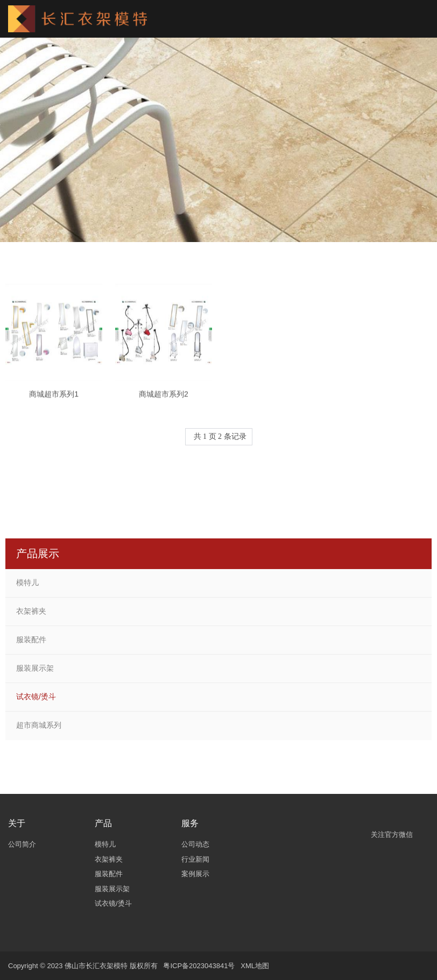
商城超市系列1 (54, 399)
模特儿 (27, 583)
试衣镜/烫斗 (36, 697)
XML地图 (255, 966)
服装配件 (31, 640)
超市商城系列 (39, 725)
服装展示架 (35, 668)
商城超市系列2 (164, 399)
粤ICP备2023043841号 (199, 966)
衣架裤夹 (31, 611)
